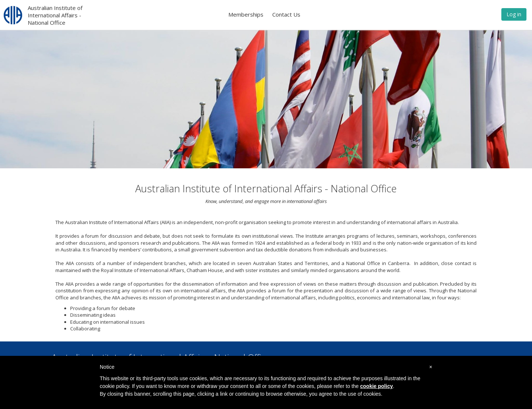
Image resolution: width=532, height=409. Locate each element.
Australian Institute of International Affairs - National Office (55, 15)
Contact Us (286, 14)
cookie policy (377, 386)
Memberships (246, 14)
